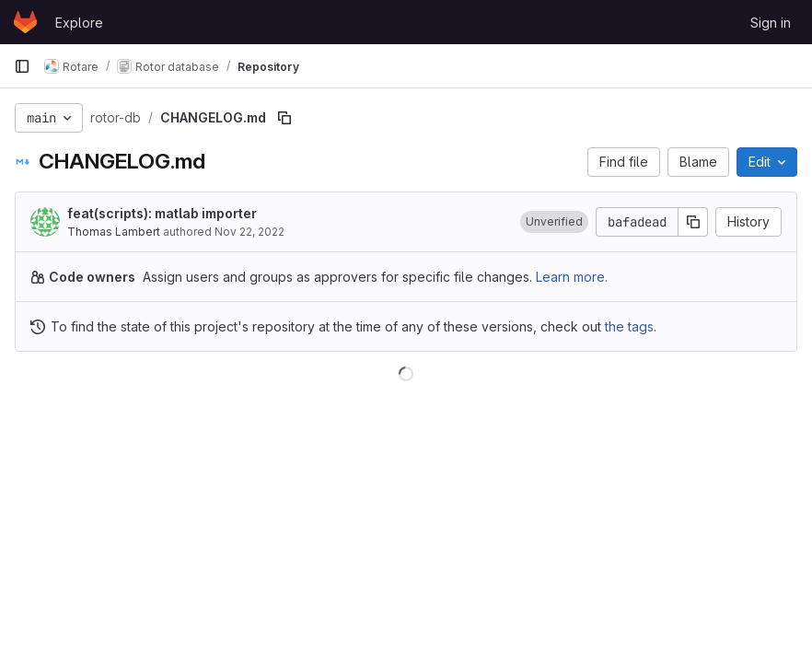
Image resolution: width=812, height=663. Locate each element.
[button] (554, 222)
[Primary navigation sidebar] (22, 66)
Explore (79, 23)
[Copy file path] (284, 118)
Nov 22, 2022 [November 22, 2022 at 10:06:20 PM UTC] (249, 232)
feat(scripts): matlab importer (162, 213)
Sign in (771, 23)
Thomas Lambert (114, 232)
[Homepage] (25, 22)
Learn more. (572, 277)
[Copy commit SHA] (693, 222)
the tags (629, 326)
